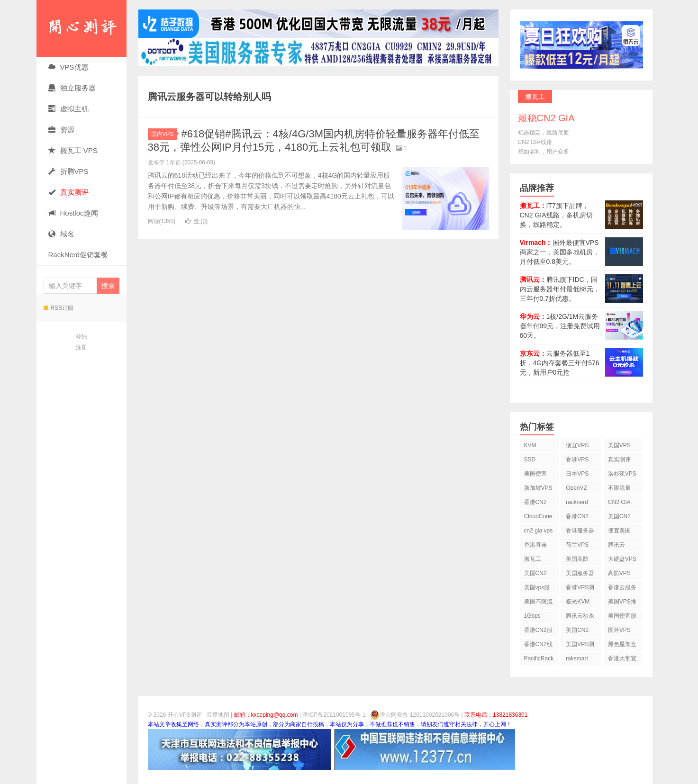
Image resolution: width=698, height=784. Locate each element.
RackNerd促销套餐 (78, 255)
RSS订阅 (59, 308)
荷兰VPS (577, 545)
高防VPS (619, 573)
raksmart (577, 658)
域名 (61, 234)
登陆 (82, 337)
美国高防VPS (577, 561)
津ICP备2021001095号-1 (334, 715)
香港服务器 (580, 531)
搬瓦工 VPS (73, 150)
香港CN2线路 (538, 646)
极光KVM (578, 602)
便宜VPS (577, 445)
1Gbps (532, 616)
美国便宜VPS (535, 475)
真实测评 (619, 460)
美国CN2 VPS (535, 575)
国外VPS (619, 630)
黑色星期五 (622, 644)
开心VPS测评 (82, 28)
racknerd (577, 502)
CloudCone (538, 516)
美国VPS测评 (580, 646)
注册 (82, 347)
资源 (61, 130)
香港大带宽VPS (622, 660)
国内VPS (164, 134)
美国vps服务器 (537, 589)
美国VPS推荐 (622, 603)
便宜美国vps (619, 532)
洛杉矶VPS (622, 474)
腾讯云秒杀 (580, 616)
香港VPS (577, 460)
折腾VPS (68, 171)
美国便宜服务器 (622, 617)
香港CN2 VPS (535, 504)
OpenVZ (576, 488)
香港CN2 (577, 516)
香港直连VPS (535, 546)
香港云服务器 (622, 589)
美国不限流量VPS (538, 603)
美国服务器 (580, 573)
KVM (530, 445)
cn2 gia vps (539, 531)
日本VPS (577, 474)
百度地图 (218, 715)
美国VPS (619, 445)
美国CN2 (619, 516)
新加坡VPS (538, 488)
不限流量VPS (619, 490)
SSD (530, 460)
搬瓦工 (533, 559)
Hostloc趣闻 (73, 213)
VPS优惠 (68, 67)
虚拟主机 (68, 109)
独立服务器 (72, 88)
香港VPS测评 (580, 589)
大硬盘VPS (622, 559)
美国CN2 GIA (577, 632)
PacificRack (539, 658)
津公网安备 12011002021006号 (415, 715)
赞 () (196, 221)
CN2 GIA (619, 502)
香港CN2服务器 (538, 632)
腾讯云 (616, 545)
